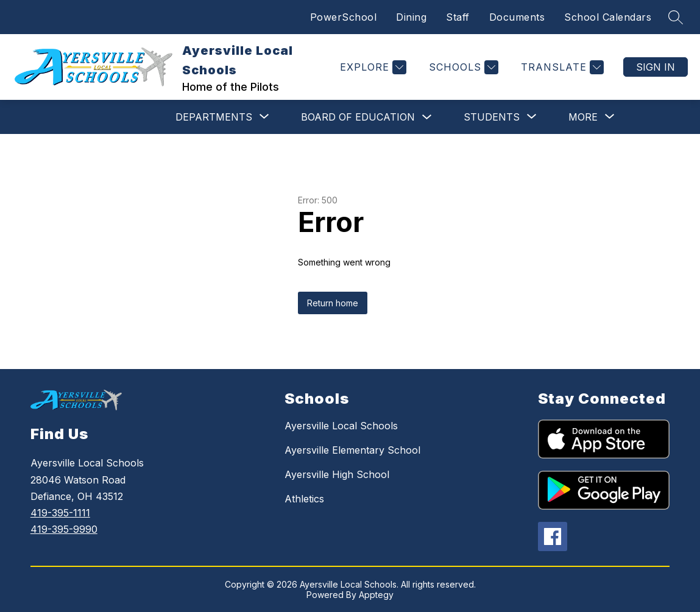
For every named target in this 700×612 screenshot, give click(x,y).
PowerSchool (344, 17)
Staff (458, 17)
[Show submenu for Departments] (214, 117)
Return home (333, 303)
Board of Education (358, 117)
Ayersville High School (337, 474)
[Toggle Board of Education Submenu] (427, 117)
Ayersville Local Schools (341, 426)
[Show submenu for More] (583, 117)
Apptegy (376, 595)
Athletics (304, 499)
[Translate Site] (561, 67)
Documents (517, 17)
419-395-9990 (64, 529)
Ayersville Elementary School (352, 450)
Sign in (656, 67)
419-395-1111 (60, 513)
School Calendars (608, 17)
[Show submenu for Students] (492, 117)
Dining (411, 17)
